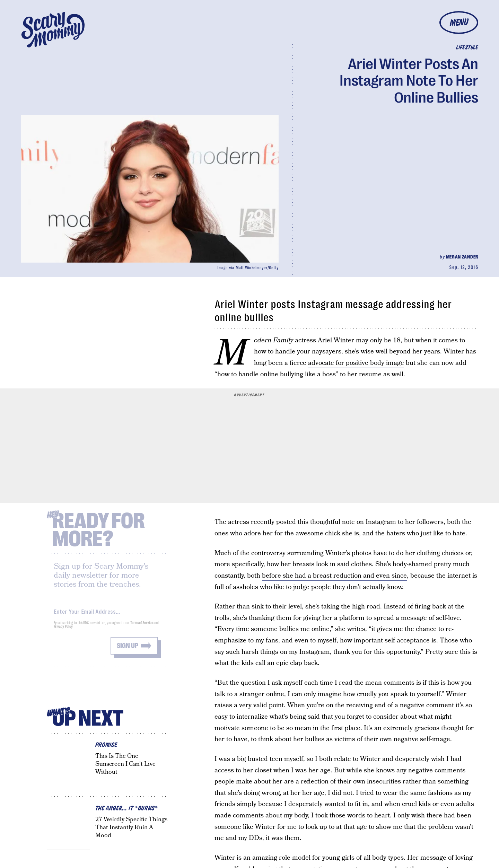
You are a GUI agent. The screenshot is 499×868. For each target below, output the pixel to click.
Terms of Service (142, 627)
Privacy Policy (63, 631)
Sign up (128, 650)
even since (391, 576)
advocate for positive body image (356, 363)
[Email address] (107, 615)
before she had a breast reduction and (319, 576)
